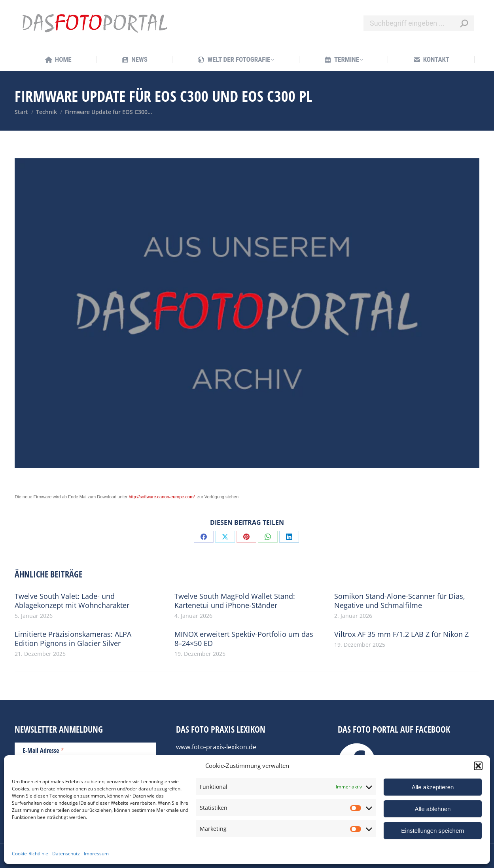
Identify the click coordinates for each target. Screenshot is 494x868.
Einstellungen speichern (432, 831)
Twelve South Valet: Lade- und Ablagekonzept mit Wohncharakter (72, 601)
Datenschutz (66, 854)
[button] (478, 766)
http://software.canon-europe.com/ (162, 497)
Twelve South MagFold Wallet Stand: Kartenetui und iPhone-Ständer (235, 601)
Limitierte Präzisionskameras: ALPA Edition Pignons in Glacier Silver (73, 639)
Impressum (96, 854)
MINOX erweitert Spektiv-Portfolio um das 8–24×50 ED (244, 639)
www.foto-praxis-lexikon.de (216, 747)
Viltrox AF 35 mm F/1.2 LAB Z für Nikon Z (401, 634)
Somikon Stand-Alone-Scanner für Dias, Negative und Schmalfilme (400, 601)
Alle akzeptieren (433, 787)
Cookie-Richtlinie (30, 854)
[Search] (419, 23)
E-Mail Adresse (43, 750)
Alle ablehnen (433, 809)
